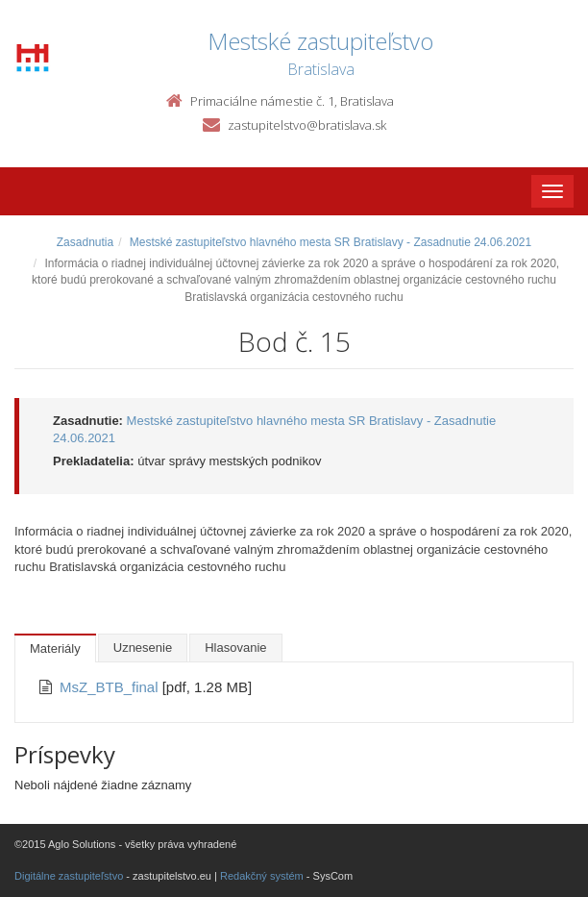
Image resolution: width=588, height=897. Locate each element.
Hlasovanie (235, 648)
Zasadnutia (85, 242)
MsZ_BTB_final (111, 687)
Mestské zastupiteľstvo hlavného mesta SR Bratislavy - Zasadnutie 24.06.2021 (331, 242)
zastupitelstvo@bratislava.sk (307, 125)
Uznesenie (143, 648)
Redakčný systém (262, 876)
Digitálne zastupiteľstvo (69, 876)
